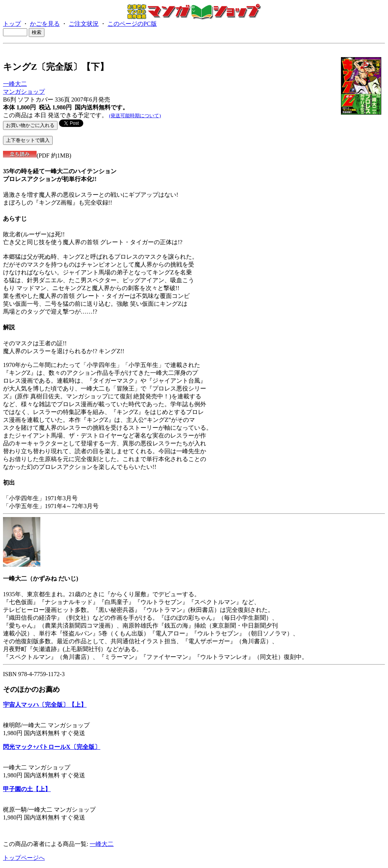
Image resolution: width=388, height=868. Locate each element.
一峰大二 (15, 84)
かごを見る (45, 24)
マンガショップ (24, 92)
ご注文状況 (84, 24)
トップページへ (24, 858)
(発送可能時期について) (135, 116)
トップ (12, 24)
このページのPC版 (132, 24)
